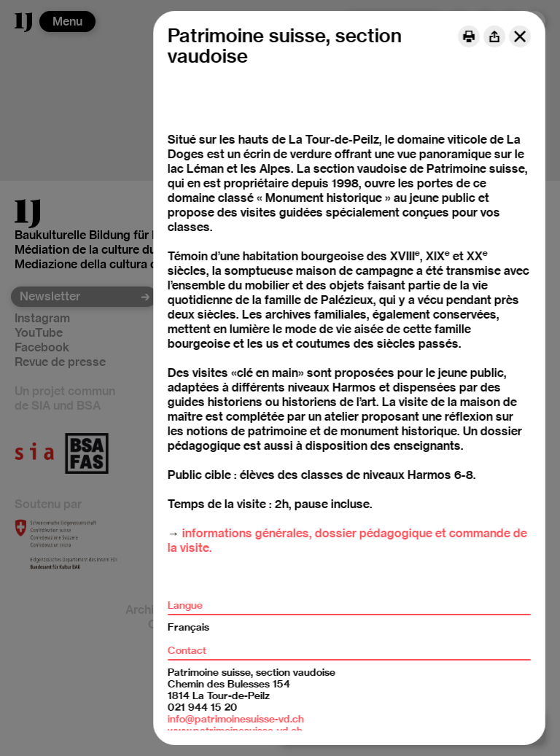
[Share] (494, 36)
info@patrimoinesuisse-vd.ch (236, 719)
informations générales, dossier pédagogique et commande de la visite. (347, 541)
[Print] (469, 36)
